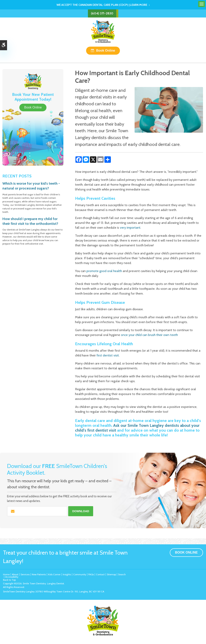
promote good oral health (104, 271)
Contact (100, 574)
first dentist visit (108, 355)
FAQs (91, 574)
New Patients (39, 574)
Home (6, 574)
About (15, 574)
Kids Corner (54, 574)
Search (122, 574)
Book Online (106, 51)
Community (80, 574)
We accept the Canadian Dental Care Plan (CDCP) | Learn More (102, 5)
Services (25, 574)
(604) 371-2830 (102, 13)
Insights (67, 574)
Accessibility (12, 577)
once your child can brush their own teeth (149, 335)
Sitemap (111, 574)
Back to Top (9, 580)
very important (130, 228)
